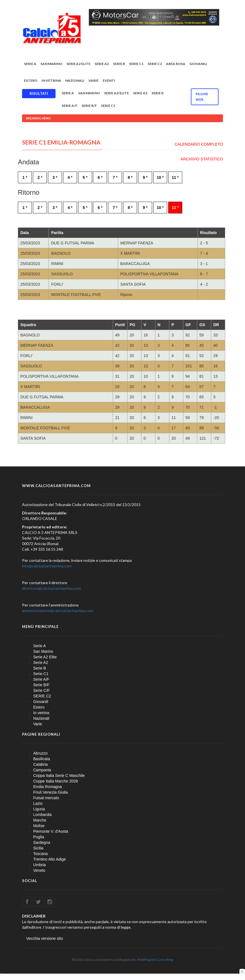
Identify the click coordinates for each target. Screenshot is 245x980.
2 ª (40, 178)
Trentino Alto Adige (50, 860)
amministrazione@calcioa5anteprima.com (58, 611)
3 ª (55, 178)
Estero (31, 81)
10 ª (160, 178)
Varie (93, 81)
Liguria (39, 810)
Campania (42, 771)
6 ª (100, 178)
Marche (40, 821)
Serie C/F (41, 691)
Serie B (119, 65)
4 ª (70, 178)
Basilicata (42, 760)
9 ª (145, 178)
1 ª (25, 178)
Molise (39, 827)
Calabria (40, 765)
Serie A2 (102, 65)
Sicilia (38, 849)
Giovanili (198, 65)
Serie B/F (89, 106)
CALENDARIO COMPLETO (199, 145)
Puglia (39, 838)
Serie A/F (69, 106)
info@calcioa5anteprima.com (47, 567)
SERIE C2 (155, 65)
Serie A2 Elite (78, 65)
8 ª (130, 178)
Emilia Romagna (48, 788)
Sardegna (42, 843)
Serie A (30, 65)
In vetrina (51, 81)
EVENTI (109, 81)
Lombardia (42, 815)
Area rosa (176, 65)
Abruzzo (40, 754)
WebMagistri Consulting (155, 960)
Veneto (39, 871)
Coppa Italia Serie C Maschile (59, 776)
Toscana (40, 854)
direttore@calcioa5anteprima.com (51, 589)
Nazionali (75, 81)
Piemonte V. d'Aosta (51, 832)
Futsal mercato (46, 799)
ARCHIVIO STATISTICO (202, 160)
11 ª (175, 178)
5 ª (85, 178)
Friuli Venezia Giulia (51, 793)
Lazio (38, 804)
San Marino (51, 65)
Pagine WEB (202, 97)
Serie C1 (136, 65)
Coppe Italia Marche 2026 (56, 782)
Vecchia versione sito (45, 939)
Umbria (39, 866)
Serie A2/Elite (117, 94)
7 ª (115, 178)
